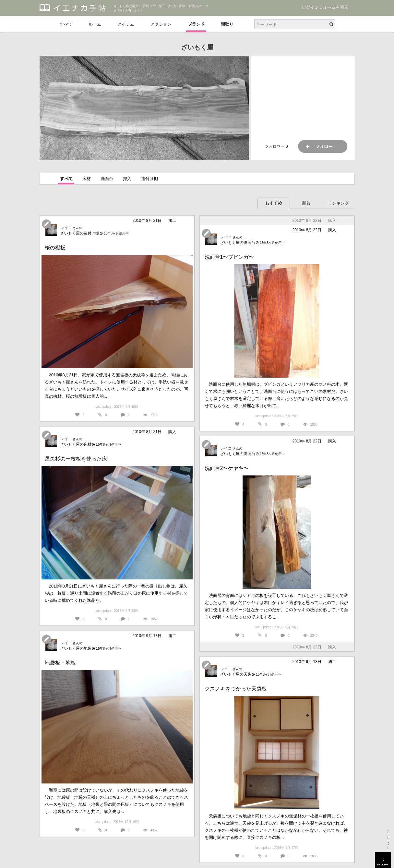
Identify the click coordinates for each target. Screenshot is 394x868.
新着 (306, 203)
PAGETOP (383, 860)
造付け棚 (149, 179)
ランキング (338, 203)
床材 (87, 179)
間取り (227, 24)
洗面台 (107, 179)
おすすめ (274, 203)
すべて (66, 24)
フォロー (323, 146)
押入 (127, 179)
